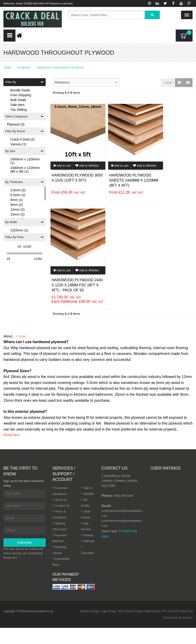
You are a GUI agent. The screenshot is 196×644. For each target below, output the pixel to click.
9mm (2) (17, 205)
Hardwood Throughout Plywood (61, 68)
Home (7, 68)
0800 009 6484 (35, 3)
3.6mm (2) (18, 190)
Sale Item (17, 105)
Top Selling (18, 110)
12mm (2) (18, 210)
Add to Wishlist (87, 166)
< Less (21, 336)
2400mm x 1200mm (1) (25, 161)
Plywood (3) (16, 124)
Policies (89, 535)
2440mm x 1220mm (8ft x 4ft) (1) (25, 170)
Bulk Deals (18, 100)
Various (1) (18, 144)
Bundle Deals (20, 90)
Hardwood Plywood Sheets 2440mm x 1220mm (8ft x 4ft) (134, 180)
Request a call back (61, 3)
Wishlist (89, 494)
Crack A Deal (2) (22, 139)
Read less (12, 435)
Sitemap (89, 541)
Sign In (88, 488)
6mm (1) (17, 200)
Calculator (88, 553)
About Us (61, 500)
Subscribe (24, 542)
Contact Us (62, 506)
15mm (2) (18, 214)
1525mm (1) (19, 230)
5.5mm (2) (18, 195)
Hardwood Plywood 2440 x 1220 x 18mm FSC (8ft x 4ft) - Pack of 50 (77, 285)
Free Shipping (21, 95)
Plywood (24, 68)
